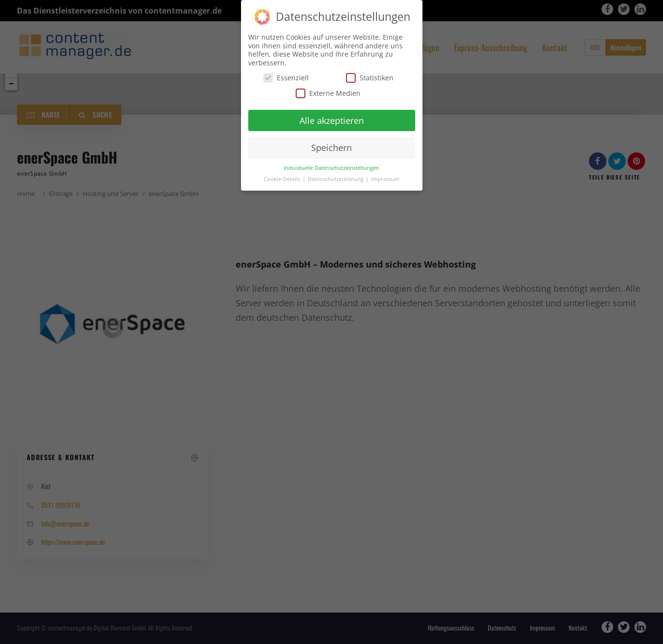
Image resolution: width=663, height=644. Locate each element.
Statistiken (370, 77)
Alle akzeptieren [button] (332, 120)
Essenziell (286, 77)
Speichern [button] (331, 147)
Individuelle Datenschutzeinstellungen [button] (331, 167)
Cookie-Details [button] (283, 179)
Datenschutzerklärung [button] (336, 179)
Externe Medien (328, 93)
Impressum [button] (385, 179)
